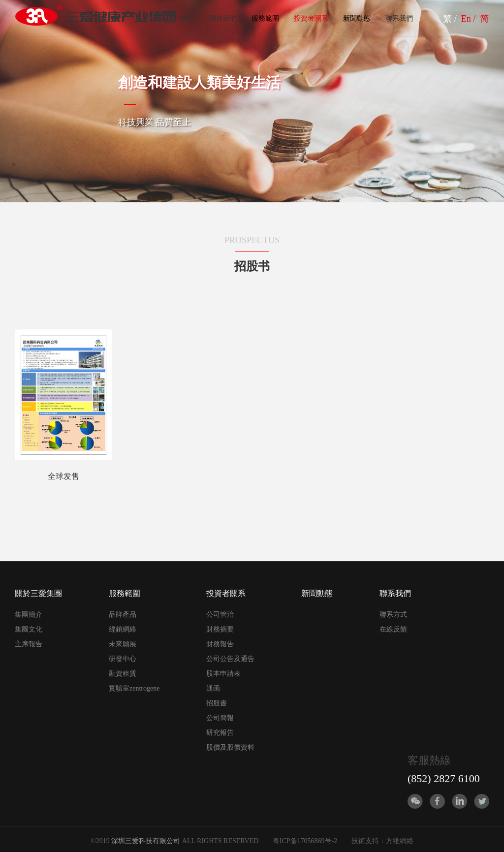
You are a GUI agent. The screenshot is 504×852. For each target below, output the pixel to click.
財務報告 (220, 644)
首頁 (188, 18)
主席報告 (29, 644)
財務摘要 (220, 629)
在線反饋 (393, 629)
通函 (213, 688)
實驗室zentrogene (134, 688)
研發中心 (123, 659)
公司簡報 (220, 718)
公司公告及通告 (230, 659)
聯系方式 (393, 615)
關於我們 (223, 18)
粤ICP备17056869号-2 (305, 841)
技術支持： (369, 841)
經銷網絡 (123, 629)
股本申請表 (223, 674)
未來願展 (123, 644)
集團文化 (29, 629)
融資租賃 (123, 674)
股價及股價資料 (230, 747)
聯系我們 (399, 18)
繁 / (451, 19)
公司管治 (220, 615)
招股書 (217, 703)
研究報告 (220, 733)
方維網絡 (400, 841)
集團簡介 (29, 615)
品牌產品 (123, 615)
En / (470, 19)
